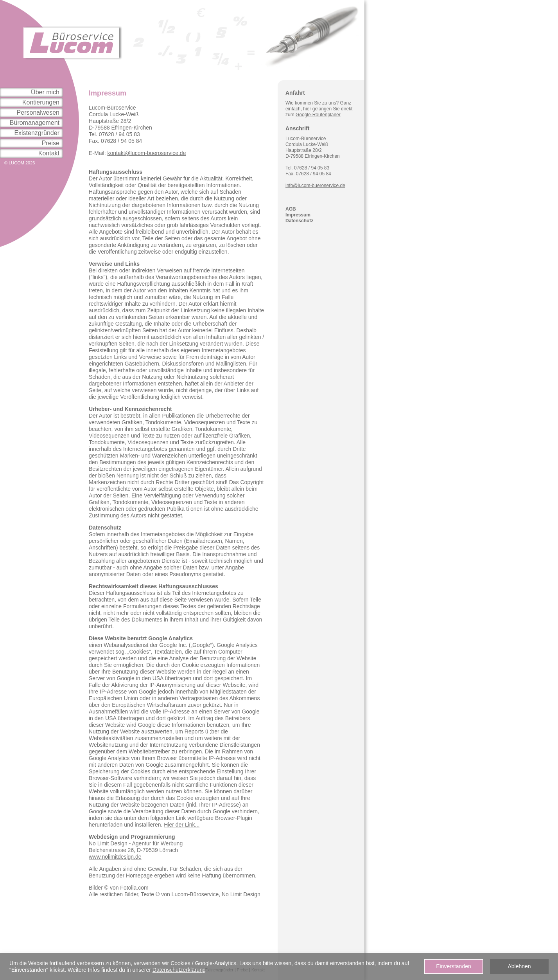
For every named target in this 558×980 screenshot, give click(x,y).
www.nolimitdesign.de (115, 857)
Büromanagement (35, 123)
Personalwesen (38, 113)
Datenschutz (299, 221)
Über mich (45, 92)
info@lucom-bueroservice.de (315, 186)
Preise (51, 143)
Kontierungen (41, 102)
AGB (291, 209)
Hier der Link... (182, 825)
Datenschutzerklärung (179, 970)
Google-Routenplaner (318, 115)
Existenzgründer (37, 133)
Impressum (298, 215)
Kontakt (49, 153)
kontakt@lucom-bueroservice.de (146, 153)
